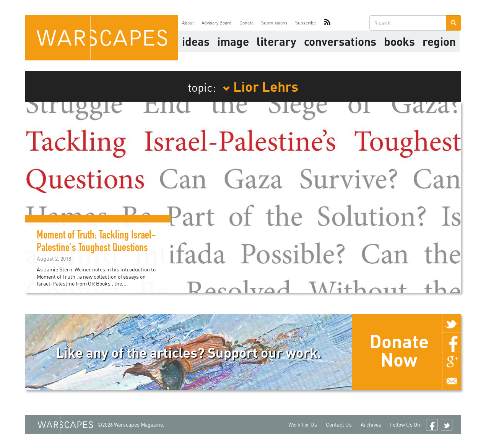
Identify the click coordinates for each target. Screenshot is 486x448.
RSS (327, 23)
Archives (371, 424)
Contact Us (339, 424)
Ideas (196, 41)
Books (399, 41)
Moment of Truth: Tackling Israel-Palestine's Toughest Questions (96, 243)
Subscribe (306, 23)
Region (439, 41)
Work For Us (303, 424)
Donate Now (399, 350)
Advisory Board (217, 23)
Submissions (274, 23)
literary (276, 41)
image (233, 41)
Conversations (340, 41)
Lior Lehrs (260, 86)
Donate (246, 23)
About (188, 23)
